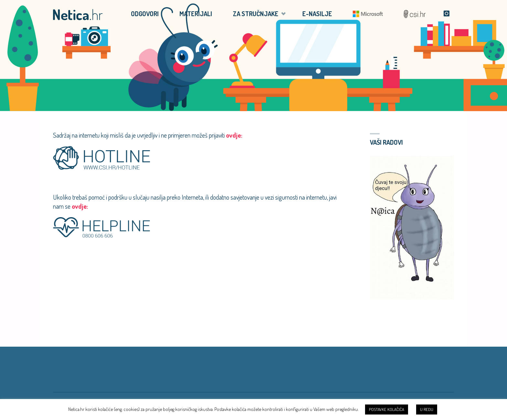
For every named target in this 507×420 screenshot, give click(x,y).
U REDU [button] (427, 409)
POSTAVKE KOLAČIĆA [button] (387, 409)
